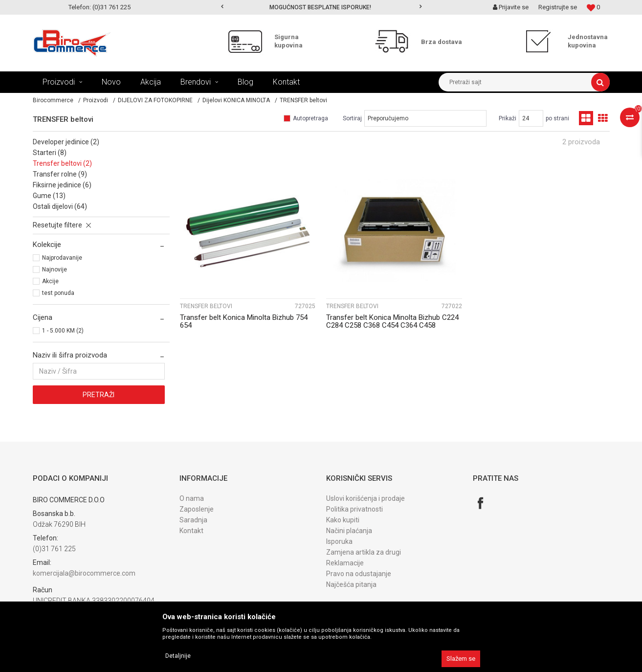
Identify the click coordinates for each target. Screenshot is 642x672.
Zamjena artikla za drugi (364, 552)
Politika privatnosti (354, 509)
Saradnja (193, 520)
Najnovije (55, 269)
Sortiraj (352, 118)
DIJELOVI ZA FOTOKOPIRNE (155, 100)
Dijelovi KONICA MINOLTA (236, 100)
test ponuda (58, 293)
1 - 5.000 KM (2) (63, 331)
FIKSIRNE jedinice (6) (62, 185)
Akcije (50, 281)
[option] (321, 7)
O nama (192, 498)
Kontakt (191, 531)
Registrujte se (558, 7)
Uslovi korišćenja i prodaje (365, 498)
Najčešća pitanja (351, 584)
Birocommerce (53, 100)
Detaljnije (178, 656)
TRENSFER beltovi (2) (62, 163)
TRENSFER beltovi (206, 306)
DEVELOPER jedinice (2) (66, 142)
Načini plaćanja (349, 531)
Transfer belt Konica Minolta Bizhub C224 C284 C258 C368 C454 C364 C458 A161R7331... (392, 325)
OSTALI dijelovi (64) (60, 206)
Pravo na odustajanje (359, 574)
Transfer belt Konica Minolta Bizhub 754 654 (244, 321)
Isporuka (339, 541)
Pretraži (99, 395)
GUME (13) (49, 196)
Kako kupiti (343, 520)
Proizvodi (96, 100)
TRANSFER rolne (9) (60, 174)
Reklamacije (345, 563)
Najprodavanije (62, 258)
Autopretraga (310, 118)
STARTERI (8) (50, 153)
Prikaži (508, 118)
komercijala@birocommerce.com (84, 573)
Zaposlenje (197, 509)
